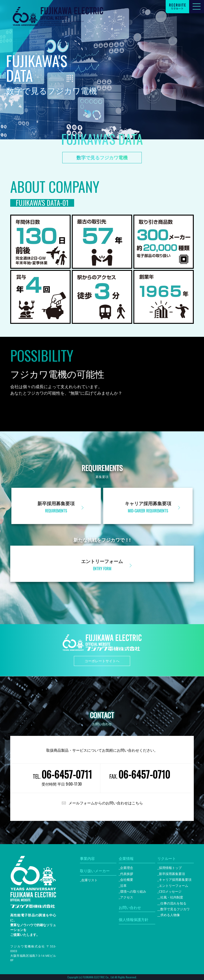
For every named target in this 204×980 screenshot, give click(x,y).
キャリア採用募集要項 (175, 880)
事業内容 (87, 859)
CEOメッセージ (170, 891)
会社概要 (127, 880)
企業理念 (127, 868)
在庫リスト (89, 880)
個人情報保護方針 (134, 920)
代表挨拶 (127, 874)
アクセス (127, 897)
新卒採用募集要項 (172, 874)
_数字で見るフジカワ (174, 909)
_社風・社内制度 (171, 897)
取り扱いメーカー (95, 871)
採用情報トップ (170, 868)
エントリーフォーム (174, 886)
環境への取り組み (133, 891)
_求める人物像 (169, 915)
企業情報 (126, 859)
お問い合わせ (130, 908)
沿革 (123, 886)
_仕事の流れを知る (173, 903)
